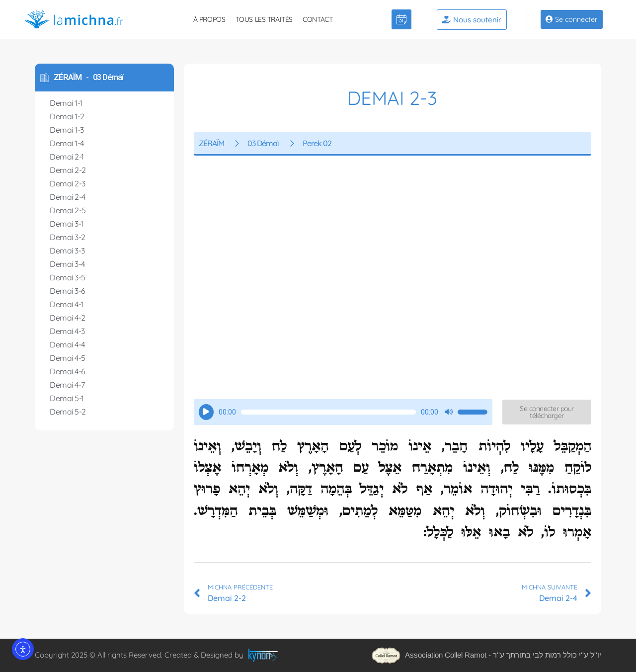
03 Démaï (108, 77)
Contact (318, 19)
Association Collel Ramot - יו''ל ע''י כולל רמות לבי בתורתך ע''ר (486, 655)
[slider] (328, 412)
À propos (209, 19)
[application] (343, 412)
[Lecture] (206, 412)
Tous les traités (264, 19)
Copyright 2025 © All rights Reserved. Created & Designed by (140, 654)
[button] (547, 412)
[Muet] (449, 412)
